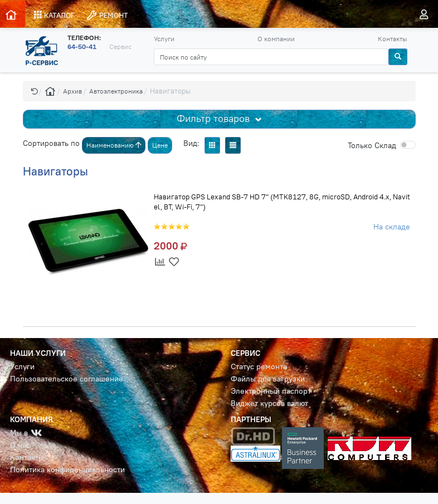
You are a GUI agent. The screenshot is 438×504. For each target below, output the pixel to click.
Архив (72, 91)
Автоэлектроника (116, 91)
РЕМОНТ (107, 15)
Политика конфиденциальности (67, 470)
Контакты (393, 39)
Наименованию (114, 145)
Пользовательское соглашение (67, 379)
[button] (35, 91)
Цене (160, 145)
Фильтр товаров (215, 119)
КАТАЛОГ (54, 15)
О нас (20, 445)
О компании (276, 39)
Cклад (372, 145)
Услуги (164, 39)
